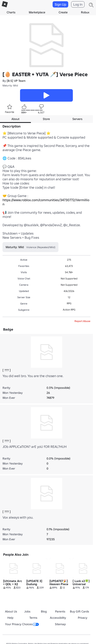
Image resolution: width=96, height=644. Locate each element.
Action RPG (69, 310)
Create (63, 12)
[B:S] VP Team (16, 81)
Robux (85, 12)
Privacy (83, 618)
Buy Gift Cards (80, 611)
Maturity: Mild (10, 85)
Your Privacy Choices (22, 624)
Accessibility (58, 618)
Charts (11, 12)
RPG (69, 303)
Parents (60, 611)
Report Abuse (82, 321)
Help (10, 618)
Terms (33, 618)
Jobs (27, 611)
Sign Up (60, 4)
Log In (78, 4)
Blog (44, 611)
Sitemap (60, 624)
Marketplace (37, 12)
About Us (11, 611)
